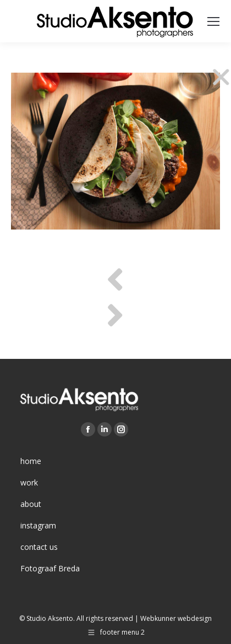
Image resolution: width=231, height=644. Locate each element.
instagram (38, 525)
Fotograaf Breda (50, 568)
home (31, 461)
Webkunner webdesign (176, 618)
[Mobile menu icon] (213, 21)
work (29, 482)
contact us (39, 547)
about (31, 504)
